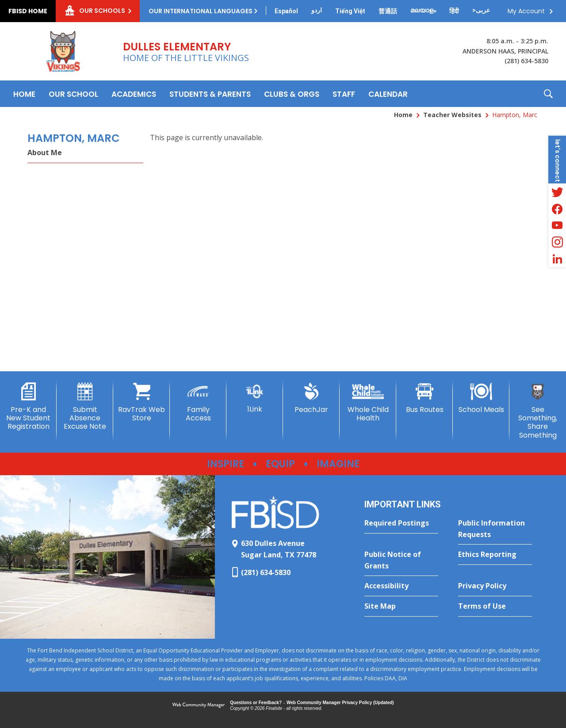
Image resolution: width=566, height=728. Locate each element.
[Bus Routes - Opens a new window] (424, 398)
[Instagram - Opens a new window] (557, 242)
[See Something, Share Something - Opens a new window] (538, 411)
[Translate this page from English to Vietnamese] (350, 11)
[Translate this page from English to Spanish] (286, 11)
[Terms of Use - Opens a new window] (495, 606)
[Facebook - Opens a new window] (557, 209)
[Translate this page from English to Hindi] (454, 11)
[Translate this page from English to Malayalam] (423, 10)
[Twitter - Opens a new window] (557, 192)
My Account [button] (526, 11)
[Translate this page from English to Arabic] (481, 10)
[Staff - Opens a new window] (344, 94)
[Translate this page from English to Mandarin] (388, 11)
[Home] (24, 94)
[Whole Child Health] (368, 402)
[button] (548, 94)
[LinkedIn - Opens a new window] (557, 259)
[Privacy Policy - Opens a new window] (495, 586)
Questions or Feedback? (256, 703)
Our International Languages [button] (201, 11)
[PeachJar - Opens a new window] (311, 398)
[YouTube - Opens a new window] (557, 225)
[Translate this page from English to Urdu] (317, 10)
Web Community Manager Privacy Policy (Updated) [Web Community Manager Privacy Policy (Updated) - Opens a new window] (340, 703)
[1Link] (255, 398)
